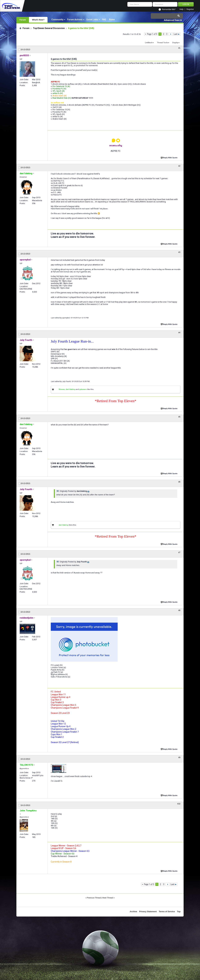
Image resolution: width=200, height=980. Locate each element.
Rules (112, 20)
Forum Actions (75, 20)
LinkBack (149, 43)
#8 (179, 610)
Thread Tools (162, 43)
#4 (179, 333)
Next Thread (108, 898)
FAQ (104, 20)
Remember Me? (169, 9)
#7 (179, 552)
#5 (179, 417)
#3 (179, 252)
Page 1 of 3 (152, 34)
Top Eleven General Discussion (49, 28)
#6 (179, 482)
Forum (23, 20)
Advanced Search (173, 20)
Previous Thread (94, 898)
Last (177, 34)
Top (179, 911)
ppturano (83, 389)
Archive (133, 911)
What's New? (38, 20)
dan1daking (70, 389)
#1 (179, 48)
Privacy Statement (148, 911)
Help (181, 9)
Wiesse (62, 389)
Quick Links (92, 20)
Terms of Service (167, 911)
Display (175, 43)
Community (57, 20)
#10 (179, 804)
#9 (179, 757)
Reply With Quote (169, 157)
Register (190, 9)
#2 (179, 166)
